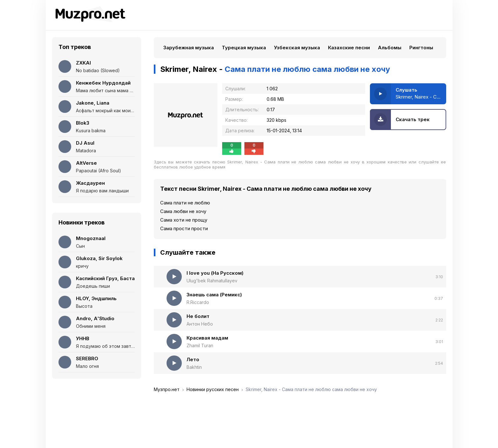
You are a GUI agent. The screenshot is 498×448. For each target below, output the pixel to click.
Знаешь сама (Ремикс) (214, 295)
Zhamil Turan (200, 345)
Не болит (198, 316)
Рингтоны (421, 48)
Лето (193, 359)
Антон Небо (200, 324)
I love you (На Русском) (215, 273)
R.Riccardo (198, 302)
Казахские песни (349, 48)
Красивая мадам (207, 338)
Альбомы (390, 48)
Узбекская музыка (297, 48)
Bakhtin (194, 367)
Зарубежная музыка (189, 48)
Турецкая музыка (244, 48)
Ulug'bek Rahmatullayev (212, 281)
